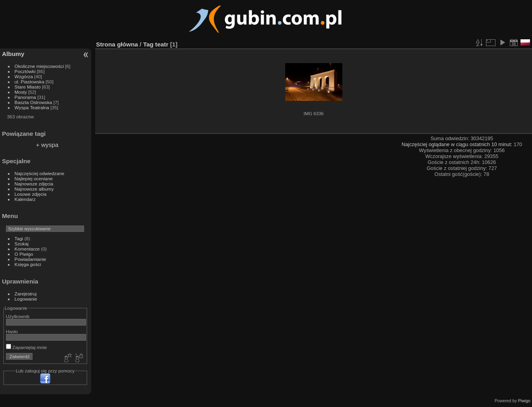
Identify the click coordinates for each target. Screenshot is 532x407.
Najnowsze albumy (34, 189)
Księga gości (28, 264)
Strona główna (117, 44)
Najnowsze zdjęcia (34, 184)
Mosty (21, 92)
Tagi (19, 238)
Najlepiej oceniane (34, 178)
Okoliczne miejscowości (39, 66)
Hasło (12, 331)
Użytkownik (18, 316)
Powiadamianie (31, 259)
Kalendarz (25, 199)
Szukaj (22, 244)
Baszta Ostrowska (34, 102)
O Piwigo (24, 254)
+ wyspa (47, 145)
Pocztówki (25, 71)
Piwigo (524, 401)
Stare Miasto (28, 87)
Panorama (25, 97)
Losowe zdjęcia (31, 194)
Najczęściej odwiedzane (40, 173)
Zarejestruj (26, 294)
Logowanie (26, 299)
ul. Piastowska (30, 82)
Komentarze (27, 249)
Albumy (13, 54)
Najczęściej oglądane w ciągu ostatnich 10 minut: (457, 144)
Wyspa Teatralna (32, 107)
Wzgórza (24, 76)
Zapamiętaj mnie (26, 347)
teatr (162, 44)
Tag (148, 44)
